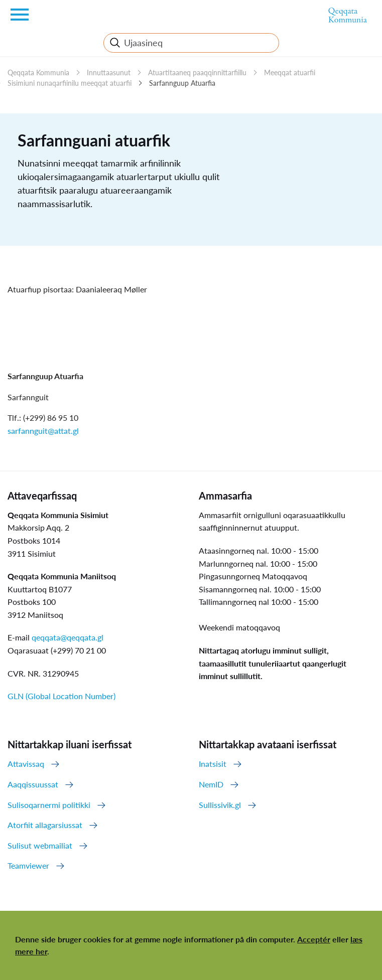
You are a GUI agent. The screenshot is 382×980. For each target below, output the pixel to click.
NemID (211, 784)
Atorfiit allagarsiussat (45, 825)
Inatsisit (213, 764)
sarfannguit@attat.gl (43, 431)
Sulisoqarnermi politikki (49, 805)
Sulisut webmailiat (40, 845)
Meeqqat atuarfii (290, 72)
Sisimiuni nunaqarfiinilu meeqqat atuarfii (70, 83)
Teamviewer (28, 865)
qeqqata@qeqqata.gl (68, 637)
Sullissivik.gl (220, 805)
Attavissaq (26, 764)
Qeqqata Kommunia (38, 72)
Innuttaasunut (109, 72)
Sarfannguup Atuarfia (182, 83)
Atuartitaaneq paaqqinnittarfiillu (197, 72)
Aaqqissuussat (33, 784)
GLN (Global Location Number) (61, 696)
